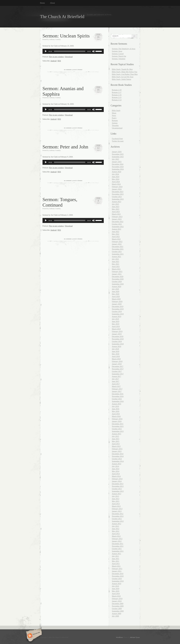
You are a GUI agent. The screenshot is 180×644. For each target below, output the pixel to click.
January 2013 (117, 511)
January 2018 (117, 364)
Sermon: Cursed (118, 54)
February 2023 (117, 217)
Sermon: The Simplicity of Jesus (124, 49)
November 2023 (118, 194)
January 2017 (117, 391)
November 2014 (118, 456)
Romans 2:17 (117, 92)
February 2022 (117, 242)
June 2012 (116, 529)
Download (69, 57)
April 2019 (116, 326)
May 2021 (116, 264)
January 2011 (117, 571)
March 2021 (116, 269)
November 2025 (118, 154)
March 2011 (116, 566)
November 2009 (118, 606)
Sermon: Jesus (117, 51)
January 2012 (117, 541)
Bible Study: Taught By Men (122, 69)
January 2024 (117, 189)
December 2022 (118, 222)
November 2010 (118, 576)
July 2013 (115, 496)
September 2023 (118, 199)
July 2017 (115, 379)
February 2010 (117, 599)
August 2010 (116, 584)
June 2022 (116, 232)
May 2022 (116, 234)
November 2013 (118, 486)
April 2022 (116, 237)
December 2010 (118, 574)
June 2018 (116, 351)
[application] (73, 51)
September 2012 (118, 521)
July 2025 (115, 159)
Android (53, 61)
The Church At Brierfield (62, 17)
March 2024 (116, 184)
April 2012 (116, 534)
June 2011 (115, 559)
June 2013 (116, 499)
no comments (68, 70)
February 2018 (117, 361)
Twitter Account (118, 141)
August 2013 (116, 494)
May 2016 (116, 411)
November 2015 (118, 426)
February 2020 (117, 301)
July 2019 (115, 319)
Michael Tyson (135, 637)
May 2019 (116, 324)
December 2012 (118, 514)
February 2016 (117, 419)
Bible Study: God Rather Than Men (125, 74)
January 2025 (117, 162)
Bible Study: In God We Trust (123, 77)
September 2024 (118, 169)
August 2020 (116, 286)
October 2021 (117, 252)
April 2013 (116, 504)
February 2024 (117, 187)
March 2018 (116, 359)
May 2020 (116, 294)
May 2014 (116, 471)
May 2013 (116, 501)
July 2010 (115, 586)
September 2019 (118, 314)
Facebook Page (117, 139)
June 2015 (116, 439)
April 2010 (116, 594)
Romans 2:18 (117, 90)
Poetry (114, 118)
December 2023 (118, 192)
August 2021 (116, 257)
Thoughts (115, 125)
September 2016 (118, 401)
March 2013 (116, 506)
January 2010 (117, 601)
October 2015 (117, 429)
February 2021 (117, 272)
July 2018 (115, 349)
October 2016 (117, 399)
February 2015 (117, 449)
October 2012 (117, 519)
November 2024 (118, 167)
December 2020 (118, 276)
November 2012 (118, 516)
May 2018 (116, 354)
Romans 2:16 (117, 95)
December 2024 (118, 164)
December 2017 (118, 366)
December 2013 (118, 484)
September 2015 (118, 431)
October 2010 (117, 579)
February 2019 (117, 331)
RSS (59, 61)
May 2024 (116, 179)
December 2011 (118, 544)
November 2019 (118, 309)
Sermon (80, 70)
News (114, 115)
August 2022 (116, 229)
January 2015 (117, 451)
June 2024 (116, 177)
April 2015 (116, 444)
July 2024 (115, 174)
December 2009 (118, 604)
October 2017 (117, 371)
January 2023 (117, 219)
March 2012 (116, 536)
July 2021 (115, 259)
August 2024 (116, 172)
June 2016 (116, 409)
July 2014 (115, 466)
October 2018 (117, 341)
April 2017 (116, 384)
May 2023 (116, 209)
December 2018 (118, 336)
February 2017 (117, 389)
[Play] (46, 51)
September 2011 (118, 551)
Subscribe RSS (34, 636)
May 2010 (116, 591)
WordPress (119, 637)
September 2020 (118, 284)
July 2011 (115, 556)
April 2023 (116, 212)
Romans (115, 120)
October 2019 (117, 311)
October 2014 (117, 459)
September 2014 (118, 461)
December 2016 (118, 394)
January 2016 (117, 421)
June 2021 (116, 262)
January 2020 (117, 304)
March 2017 (116, 386)
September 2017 (118, 374)
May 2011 (115, 561)
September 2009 (118, 611)
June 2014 (116, 469)
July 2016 (115, 406)
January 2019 (117, 334)
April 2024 (116, 182)
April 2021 (116, 267)
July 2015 (115, 436)
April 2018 (116, 356)
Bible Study (116, 110)
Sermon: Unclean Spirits (66, 36)
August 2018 (116, 346)
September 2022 (118, 227)
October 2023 (117, 197)
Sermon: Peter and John (65, 147)
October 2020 (117, 281)
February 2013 (117, 509)
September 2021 (118, 254)
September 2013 (118, 491)
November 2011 (118, 546)
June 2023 (116, 207)
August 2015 (116, 434)
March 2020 (116, 299)
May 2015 (116, 441)
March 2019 (116, 329)
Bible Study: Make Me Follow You (124, 72)
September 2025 (118, 157)
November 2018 (118, 339)
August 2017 (116, 376)
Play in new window (56, 57)
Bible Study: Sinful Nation (121, 79)
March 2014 (116, 476)
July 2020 (115, 289)
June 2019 (116, 321)
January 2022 (117, 244)
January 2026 (117, 152)
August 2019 (116, 316)
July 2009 (115, 616)
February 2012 (117, 539)
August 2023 (116, 202)
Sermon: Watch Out (119, 56)
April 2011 (116, 564)
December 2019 (118, 306)
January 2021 (117, 274)
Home (42, 3)
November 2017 (118, 369)
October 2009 (117, 609)
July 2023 (115, 204)
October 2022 (117, 224)
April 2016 (116, 414)
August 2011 (116, 554)
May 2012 (116, 531)
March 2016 (116, 416)
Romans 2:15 (117, 97)
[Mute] (93, 51)
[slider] (70, 51)
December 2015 (118, 424)
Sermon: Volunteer (119, 59)
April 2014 (116, 474)
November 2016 (118, 396)
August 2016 (116, 404)
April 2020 (116, 296)
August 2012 (116, 524)
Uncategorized (117, 128)
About (52, 3)
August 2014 (116, 464)
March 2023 (116, 214)
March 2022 (116, 239)
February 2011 (117, 569)
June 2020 (116, 291)
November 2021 (118, 249)
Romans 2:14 (117, 100)
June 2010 (116, 589)
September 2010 (118, 581)
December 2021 (118, 247)
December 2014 (118, 454)
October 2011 (117, 549)
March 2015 (116, 446)
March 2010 (116, 596)
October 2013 (117, 489)
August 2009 (116, 614)
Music (114, 113)
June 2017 (116, 381)
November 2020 (118, 279)
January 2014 (117, 481)
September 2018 (118, 344)
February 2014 (117, 479)
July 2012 (115, 526)
